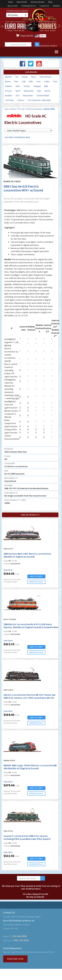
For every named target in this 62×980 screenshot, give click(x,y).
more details (36, 582)
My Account (13, 6)
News (11, 2)
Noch (18, 91)
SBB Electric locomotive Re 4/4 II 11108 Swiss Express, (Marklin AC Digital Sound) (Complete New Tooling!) (31, 627)
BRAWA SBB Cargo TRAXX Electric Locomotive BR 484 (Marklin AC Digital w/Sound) (30, 767)
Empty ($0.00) (27, 36)
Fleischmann (45, 77)
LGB (24, 81)
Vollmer (9, 86)
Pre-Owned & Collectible (39, 100)
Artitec (27, 86)
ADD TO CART (36, 576)
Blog (50, 2)
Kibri (18, 86)
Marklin (8, 77)
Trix (17, 77)
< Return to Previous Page (17, 137)
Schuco (21, 100)
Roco (34, 77)
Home (7, 109)
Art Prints (10, 100)
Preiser (9, 91)
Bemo (8, 81)
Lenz (39, 81)
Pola (55, 81)
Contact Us (44, 6)
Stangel (37, 86)
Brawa (25, 77)
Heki (39, 91)
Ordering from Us (29, 6)
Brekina (9, 95)
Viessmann (28, 95)
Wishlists (56, 6)
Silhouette (29, 91)
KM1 (31, 81)
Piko (16, 81)
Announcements (38, 2)
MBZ (46, 86)
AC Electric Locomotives (34, 109)
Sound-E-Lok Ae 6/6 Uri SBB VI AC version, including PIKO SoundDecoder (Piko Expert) (27, 837)
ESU (18, 95)
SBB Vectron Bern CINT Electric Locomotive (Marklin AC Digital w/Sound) (27, 555)
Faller (47, 81)
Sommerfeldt (43, 95)
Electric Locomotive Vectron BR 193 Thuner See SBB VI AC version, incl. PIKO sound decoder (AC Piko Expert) (30, 698)
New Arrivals (22, 2)
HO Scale (21, 109)
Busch (48, 91)
